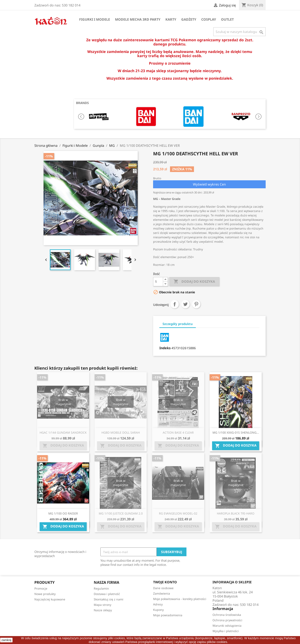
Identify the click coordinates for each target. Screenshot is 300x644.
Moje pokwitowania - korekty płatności (180, 599)
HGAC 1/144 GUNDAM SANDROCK (63, 432)
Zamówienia (162, 593)
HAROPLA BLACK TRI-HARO (236, 513)
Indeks (165, 348)
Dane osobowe (163, 588)
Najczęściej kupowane (50, 599)
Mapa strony (102, 605)
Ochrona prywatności (227, 620)
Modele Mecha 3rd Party (138, 19)
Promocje (41, 588)
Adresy (158, 604)
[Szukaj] (239, 32)
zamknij (6, 640)
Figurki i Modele (95, 19)
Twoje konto (165, 582)
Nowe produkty (45, 594)
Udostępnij (175, 304)
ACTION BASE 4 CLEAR (178, 432)
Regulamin (101, 588)
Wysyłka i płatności (226, 631)
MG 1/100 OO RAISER (63, 513)
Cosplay (209, 19)
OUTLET (227, 19)
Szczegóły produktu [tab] (178, 324)
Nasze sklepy (103, 610)
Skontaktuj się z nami (109, 599)
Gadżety (189, 19)
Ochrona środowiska (227, 615)
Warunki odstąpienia (227, 626)
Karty (171, 19)
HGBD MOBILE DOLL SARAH (121, 432)
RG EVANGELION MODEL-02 (178, 513)
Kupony (158, 610)
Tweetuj (185, 304)
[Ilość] (158, 282)
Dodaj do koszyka (194, 282)
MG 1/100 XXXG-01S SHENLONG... (236, 432)
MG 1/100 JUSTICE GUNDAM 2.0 (121, 513)
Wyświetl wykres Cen (209, 184)
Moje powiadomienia (168, 615)
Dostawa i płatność (107, 594)
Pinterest (196, 304)
